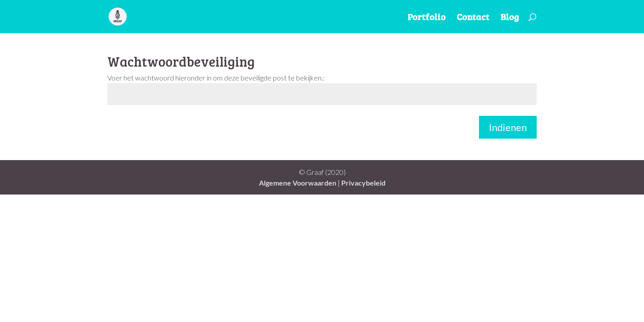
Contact (473, 18)
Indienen (508, 127)
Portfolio (426, 18)
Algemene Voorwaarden (298, 183)
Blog (510, 18)
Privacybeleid (363, 183)
